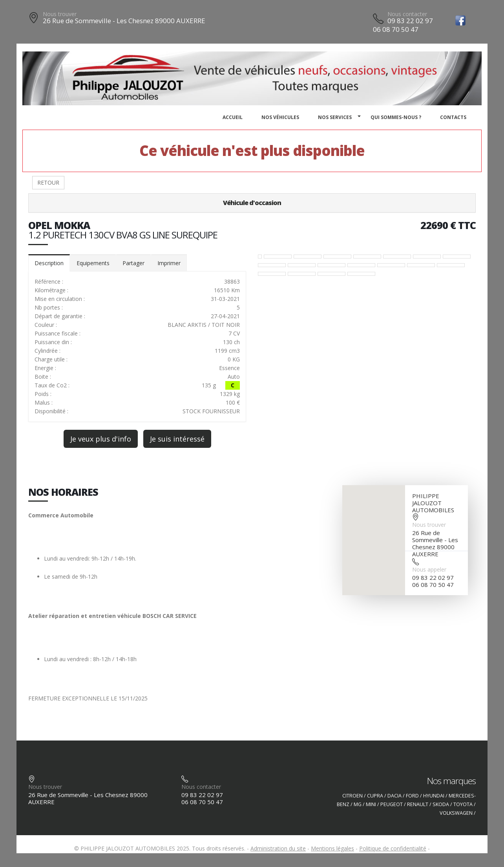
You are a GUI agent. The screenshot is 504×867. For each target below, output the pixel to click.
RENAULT (418, 804)
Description (49, 263)
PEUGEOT (392, 804)
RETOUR (48, 182)
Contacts (453, 117)
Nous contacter (407, 14)
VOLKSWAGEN (456, 813)
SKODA (441, 804)
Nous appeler (429, 569)
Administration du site (278, 848)
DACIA (394, 796)
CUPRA (375, 796)
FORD (412, 796)
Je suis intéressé (177, 439)
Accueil (233, 117)
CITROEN (352, 796)
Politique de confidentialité (393, 848)
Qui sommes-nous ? (396, 117)
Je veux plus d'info (101, 439)
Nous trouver (60, 14)
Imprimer (169, 263)
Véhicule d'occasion (252, 203)
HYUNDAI (434, 796)
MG (358, 804)
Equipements (93, 263)
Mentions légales (332, 848)
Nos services (335, 117)
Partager (133, 263)
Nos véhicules (280, 117)
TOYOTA (463, 804)
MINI (371, 804)
